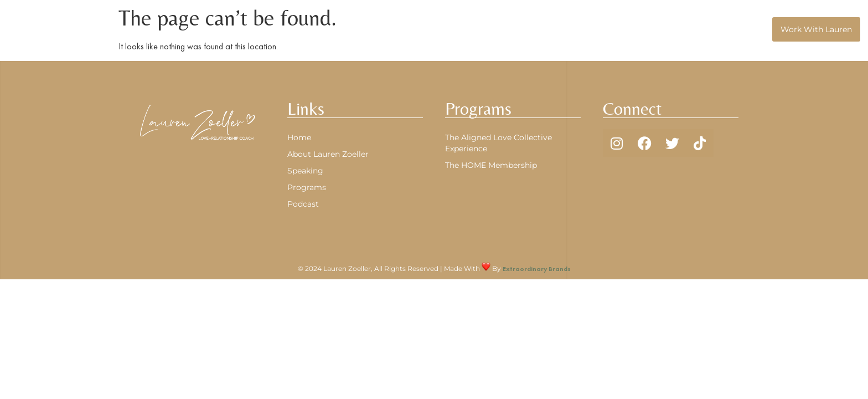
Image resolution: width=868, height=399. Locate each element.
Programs (639, 29)
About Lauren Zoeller (328, 154)
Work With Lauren (816, 29)
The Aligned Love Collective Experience (498, 143)
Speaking (746, 29)
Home (516, 29)
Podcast (696, 29)
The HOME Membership (491, 165)
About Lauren (571, 29)
